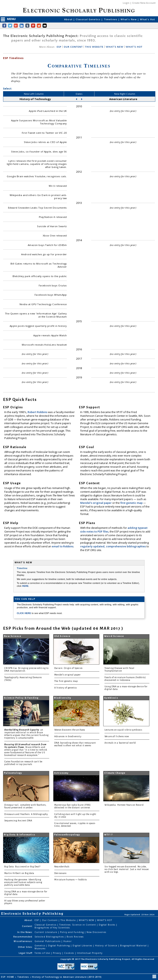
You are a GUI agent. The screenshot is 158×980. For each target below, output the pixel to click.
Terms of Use (43, 953)
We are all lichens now (117, 736)
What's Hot (147, 19)
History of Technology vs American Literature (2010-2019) (67, 977)
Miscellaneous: (23, 941)
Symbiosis (111, 698)
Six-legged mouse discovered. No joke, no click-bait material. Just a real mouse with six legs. (127, 869)
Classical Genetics (88, 19)
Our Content (50, 920)
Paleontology (13, 773)
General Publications (48, 941)
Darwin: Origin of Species (68, 668)
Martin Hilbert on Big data (19, 873)
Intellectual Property (90, 953)
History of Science (107, 946)
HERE (25, 586)
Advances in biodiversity (68, 736)
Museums (40, 948)
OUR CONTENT (73, 47)
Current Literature (46, 932)
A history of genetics (66, 688)
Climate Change (115, 773)
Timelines (111, 19)
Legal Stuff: (26, 953)
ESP (59, 47)
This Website (69, 920)
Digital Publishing (59, 946)
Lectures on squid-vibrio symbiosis (123, 730)
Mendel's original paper (96, 503)
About (69, 19)
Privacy (58, 953)
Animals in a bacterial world (120, 743)
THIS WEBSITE (94, 47)
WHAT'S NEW (114, 47)
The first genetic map (66, 681)
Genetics (40, 946)
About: (29, 920)
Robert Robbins (38, 412)
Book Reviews (75, 937)
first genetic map (132, 503)
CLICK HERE (24, 613)
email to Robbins (63, 546)
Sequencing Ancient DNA (18, 821)
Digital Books (107, 925)
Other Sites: (25, 947)
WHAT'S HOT (134, 47)
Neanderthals (62, 867)
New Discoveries (96, 932)
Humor (67, 941)
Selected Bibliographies (50, 937)
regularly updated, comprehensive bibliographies (113, 546)
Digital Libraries (83, 946)
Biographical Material (134, 946)
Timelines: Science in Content (78, 925)
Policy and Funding (72, 932)
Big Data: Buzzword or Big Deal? (23, 867)
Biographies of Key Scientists (52, 928)
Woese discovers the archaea (70, 730)
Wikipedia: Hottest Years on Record (124, 805)
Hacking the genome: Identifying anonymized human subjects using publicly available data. (23, 882)
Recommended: (23, 937)
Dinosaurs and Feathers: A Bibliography (26, 814)
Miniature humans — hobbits (70, 880)
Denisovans (60, 873)
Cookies (69, 953)
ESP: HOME (8, 977)
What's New (129, 19)
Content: (27, 926)
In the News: (25, 932)
